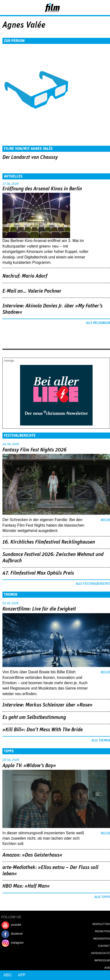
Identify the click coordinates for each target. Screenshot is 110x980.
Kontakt (104, 946)
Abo (7, 975)
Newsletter (101, 924)
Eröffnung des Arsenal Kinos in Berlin (42, 189)
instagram (17, 943)
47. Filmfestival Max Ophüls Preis (38, 573)
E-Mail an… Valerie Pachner (32, 291)
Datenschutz (100, 953)
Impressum (102, 960)
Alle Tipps (102, 897)
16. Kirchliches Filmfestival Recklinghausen (49, 542)
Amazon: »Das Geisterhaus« (32, 855)
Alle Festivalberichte (93, 584)
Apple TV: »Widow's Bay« (29, 766)
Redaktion (102, 931)
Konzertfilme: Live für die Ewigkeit (39, 609)
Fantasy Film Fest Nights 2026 (34, 450)
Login (93, 8)
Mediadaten (102, 939)
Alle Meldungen (98, 323)
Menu (6, 7)
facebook (17, 934)
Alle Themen (101, 740)
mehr (105, 520)
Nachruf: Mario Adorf (25, 276)
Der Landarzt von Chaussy (30, 157)
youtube (16, 925)
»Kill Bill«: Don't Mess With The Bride (43, 730)
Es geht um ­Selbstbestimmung (34, 717)
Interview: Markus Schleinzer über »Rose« (48, 705)
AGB (107, 968)
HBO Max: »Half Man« (26, 886)
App (22, 975)
